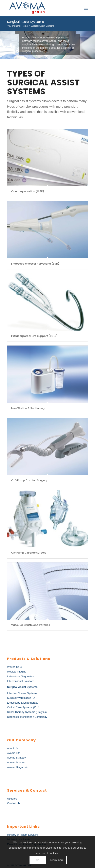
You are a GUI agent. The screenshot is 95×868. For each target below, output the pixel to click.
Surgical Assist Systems (25, 22)
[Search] (77, 8)
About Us (12, 748)
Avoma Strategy (16, 758)
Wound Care (14, 667)
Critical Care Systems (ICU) (23, 707)
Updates (12, 799)
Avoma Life (14, 753)
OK (38, 860)
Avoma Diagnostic (18, 767)
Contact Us (14, 803)
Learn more (57, 860)
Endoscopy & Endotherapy (23, 703)
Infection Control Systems (22, 693)
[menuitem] (77, 8)
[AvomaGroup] (39, 8)
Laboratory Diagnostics (21, 676)
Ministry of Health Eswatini (22, 835)
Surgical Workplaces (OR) (22, 698)
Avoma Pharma (16, 762)
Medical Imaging (17, 672)
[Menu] (86, 8)
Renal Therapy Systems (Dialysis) (27, 712)
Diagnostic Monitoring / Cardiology (27, 717)
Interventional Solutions (21, 681)
